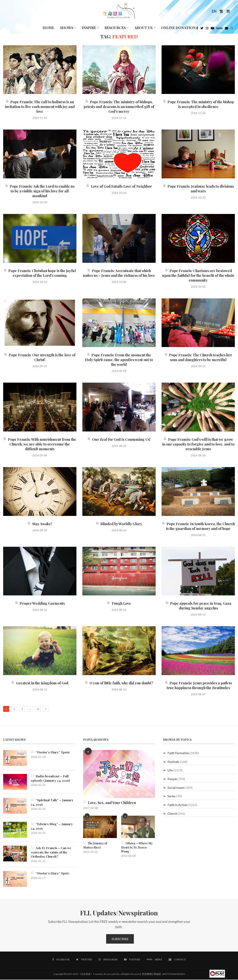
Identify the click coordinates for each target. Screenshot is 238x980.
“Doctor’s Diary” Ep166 (51, 752)
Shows (67, 28)
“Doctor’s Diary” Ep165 (51, 874)
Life (170, 770)
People (172, 779)
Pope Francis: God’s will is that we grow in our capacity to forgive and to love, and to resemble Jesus (198, 444)
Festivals (173, 762)
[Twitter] (202, 29)
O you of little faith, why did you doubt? (119, 683)
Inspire (89, 28)
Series (172, 796)
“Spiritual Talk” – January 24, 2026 (53, 802)
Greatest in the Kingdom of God (40, 683)
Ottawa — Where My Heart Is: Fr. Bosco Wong (138, 845)
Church (172, 813)
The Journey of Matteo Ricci (95, 845)
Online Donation (178, 28)
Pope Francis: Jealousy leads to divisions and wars (198, 189)
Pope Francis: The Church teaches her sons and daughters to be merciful (198, 357)
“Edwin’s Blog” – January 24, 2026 (52, 826)
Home (48, 28)
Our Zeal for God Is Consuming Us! (119, 439)
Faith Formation (178, 753)
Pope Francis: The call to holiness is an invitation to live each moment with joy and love (40, 107)
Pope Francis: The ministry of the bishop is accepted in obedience (198, 104)
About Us (143, 28)
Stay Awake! (40, 524)
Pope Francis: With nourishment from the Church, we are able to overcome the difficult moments (40, 444)
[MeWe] (219, 29)
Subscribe (120, 939)
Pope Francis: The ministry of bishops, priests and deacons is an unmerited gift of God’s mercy (119, 107)
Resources (115, 28)
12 (38, 709)
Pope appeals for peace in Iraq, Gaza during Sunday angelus (198, 606)
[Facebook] (197, 29)
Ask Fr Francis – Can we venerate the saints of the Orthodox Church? (52, 852)
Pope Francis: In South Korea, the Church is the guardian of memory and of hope (198, 526)
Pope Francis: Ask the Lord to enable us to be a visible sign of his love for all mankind (40, 191)
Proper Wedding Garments (40, 603)
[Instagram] (207, 29)
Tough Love (119, 603)
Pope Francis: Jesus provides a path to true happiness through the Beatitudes (198, 685)
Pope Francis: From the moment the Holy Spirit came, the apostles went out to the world (119, 360)
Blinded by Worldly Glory (119, 524)
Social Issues (176, 787)
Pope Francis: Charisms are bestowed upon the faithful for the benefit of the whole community (198, 275)
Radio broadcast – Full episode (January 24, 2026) (51, 778)
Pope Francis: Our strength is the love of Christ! (40, 357)
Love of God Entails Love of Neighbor (119, 186)
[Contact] (177, 960)
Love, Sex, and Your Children (109, 803)
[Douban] (227, 29)
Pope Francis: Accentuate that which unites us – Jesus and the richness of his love (119, 273)
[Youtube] (212, 29)
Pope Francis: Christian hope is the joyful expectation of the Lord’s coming (40, 273)
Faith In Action (177, 805)
